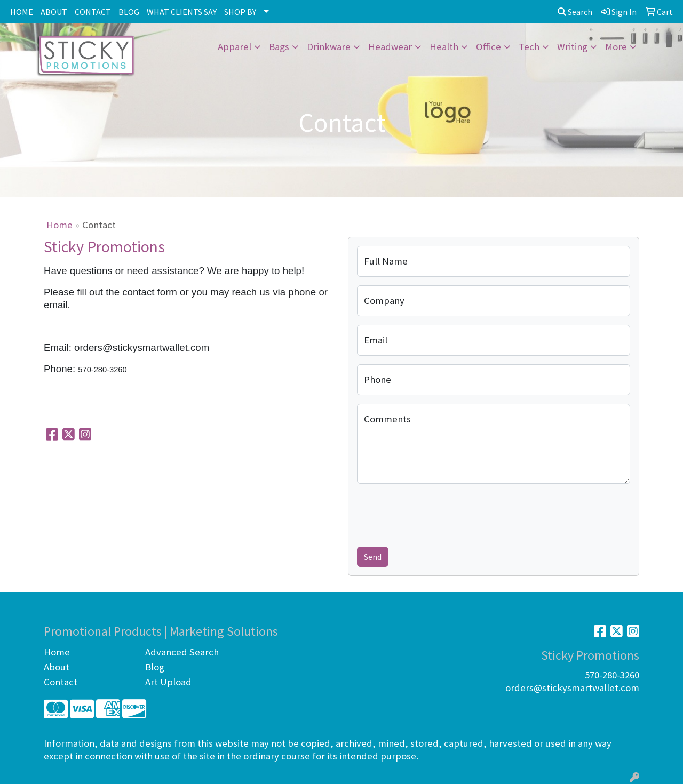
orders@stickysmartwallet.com (572, 688)
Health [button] (444, 47)
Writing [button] (572, 47)
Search (575, 12)
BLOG (129, 12)
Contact (61, 682)
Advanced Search (182, 652)
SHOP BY (240, 12)
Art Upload (168, 682)
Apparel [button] (235, 47)
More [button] (616, 47)
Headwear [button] (390, 47)
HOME (22, 12)
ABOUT (54, 12)
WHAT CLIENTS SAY (182, 12)
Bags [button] (279, 47)
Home (59, 225)
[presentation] (438, 513)
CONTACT (93, 12)
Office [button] (489, 47)
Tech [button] (529, 47)
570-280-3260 (612, 675)
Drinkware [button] (329, 47)
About (57, 667)
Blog (155, 667)
